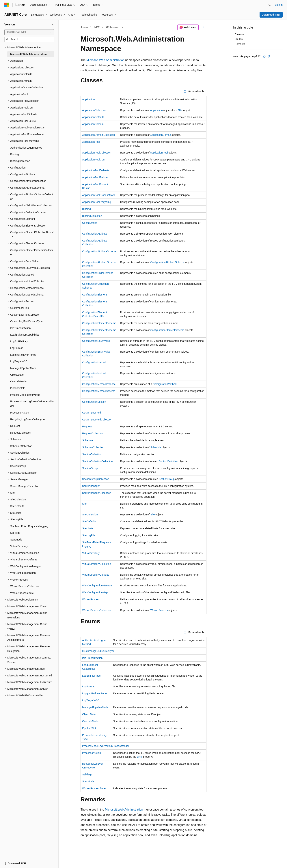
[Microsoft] (7, 5)
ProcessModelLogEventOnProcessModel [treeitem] (32, 404)
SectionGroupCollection (96, 479)
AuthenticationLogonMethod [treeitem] (26, 148)
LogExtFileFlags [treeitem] (19, 341)
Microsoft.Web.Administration (105, 60)
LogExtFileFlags (91, 676)
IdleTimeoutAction (92, 658)
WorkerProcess (91, 599)
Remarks (240, 44)
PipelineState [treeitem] (18, 388)
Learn (85, 27)
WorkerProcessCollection (97, 610)
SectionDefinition (92, 454)
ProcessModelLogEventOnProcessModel (106, 746)
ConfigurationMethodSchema (99, 391)
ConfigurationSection (94, 402)
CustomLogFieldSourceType (98, 651)
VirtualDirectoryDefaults (96, 575)
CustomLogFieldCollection (97, 420)
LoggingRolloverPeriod (95, 693)
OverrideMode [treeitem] (18, 381)
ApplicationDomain (93, 124)
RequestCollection (93, 433)
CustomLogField (92, 413)
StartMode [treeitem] (16, 540)
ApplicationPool (91, 142)
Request (87, 426)
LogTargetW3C (91, 700)
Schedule (87, 440)
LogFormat (88, 686)
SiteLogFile (89, 535)
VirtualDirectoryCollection (97, 564)
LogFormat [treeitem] (16, 348)
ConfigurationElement (95, 295)
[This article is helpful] (264, 56)
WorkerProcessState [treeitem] (22, 593)
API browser (112, 27)
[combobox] (29, 32)
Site (180, 110)
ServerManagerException (97, 493)
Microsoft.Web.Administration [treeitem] (28, 54)
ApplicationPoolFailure (95, 177)
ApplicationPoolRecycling (97, 202)
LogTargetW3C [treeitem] (19, 361)
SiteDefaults (89, 521)
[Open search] (270, 5)
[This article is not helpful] (269, 56)
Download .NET (271, 15)
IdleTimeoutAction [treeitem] (20, 328)
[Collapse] (53, 25)
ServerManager (91, 486)
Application (88, 99)
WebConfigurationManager (97, 585)
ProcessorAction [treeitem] (20, 413)
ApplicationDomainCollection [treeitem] (27, 87)
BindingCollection (92, 216)
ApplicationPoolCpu (93, 160)
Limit (140, 757)
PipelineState (90, 728)
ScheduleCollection (93, 447)
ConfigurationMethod (94, 362)
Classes (240, 34)
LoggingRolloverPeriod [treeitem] (23, 355)
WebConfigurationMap (95, 592)
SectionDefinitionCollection (97, 461)
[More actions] (203, 27)
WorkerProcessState (94, 788)
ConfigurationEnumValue (96, 341)
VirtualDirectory (91, 553)
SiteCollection (90, 515)
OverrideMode (90, 721)
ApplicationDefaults (93, 117)
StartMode (88, 781)
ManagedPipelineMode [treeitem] (23, 368)
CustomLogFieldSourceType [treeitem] (26, 321)
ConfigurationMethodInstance (99, 384)
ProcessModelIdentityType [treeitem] (25, 395)
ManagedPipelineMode (95, 707)
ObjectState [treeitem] (17, 375)
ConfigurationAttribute (95, 234)
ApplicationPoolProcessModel (99, 195)
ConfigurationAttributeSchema (99, 251)
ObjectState (89, 714)
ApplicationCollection (94, 110)
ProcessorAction (92, 753)
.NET (97, 27)
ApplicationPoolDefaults (96, 170)
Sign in (279, 5)
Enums (239, 39)
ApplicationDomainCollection (98, 135)
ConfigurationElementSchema (99, 323)
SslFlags (87, 775)
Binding (86, 209)
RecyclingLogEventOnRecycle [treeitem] (27, 419)
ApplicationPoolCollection (97, 153)
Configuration (90, 223)
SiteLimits (88, 528)
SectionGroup (90, 468)
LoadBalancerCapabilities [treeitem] (25, 335)
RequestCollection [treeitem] (21, 433)
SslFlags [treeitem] (15, 533)
